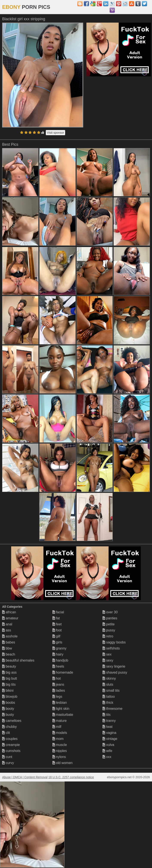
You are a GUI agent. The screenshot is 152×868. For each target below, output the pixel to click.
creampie (11, 745)
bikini (8, 691)
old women (63, 763)
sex (107, 654)
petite (109, 624)
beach (9, 654)
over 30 (110, 612)
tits (107, 715)
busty (8, 715)
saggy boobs (114, 642)
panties (110, 618)
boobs (9, 703)
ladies (59, 691)
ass (7, 630)
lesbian (60, 703)
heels (58, 666)
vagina (109, 733)
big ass (9, 672)
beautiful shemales (18, 660)
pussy (109, 630)
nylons (59, 757)
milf (57, 727)
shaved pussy (115, 672)
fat (56, 618)
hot (57, 678)
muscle (60, 745)
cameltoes (12, 721)
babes (9, 642)
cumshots (11, 751)
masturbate (63, 715)
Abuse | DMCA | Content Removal (25, 777)
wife (107, 751)
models (60, 733)
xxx (107, 757)
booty (8, 709)
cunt (7, 757)
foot (57, 630)
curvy (8, 763)
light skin (61, 709)
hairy (58, 654)
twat (107, 727)
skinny (109, 678)
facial (58, 612)
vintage (110, 739)
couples (10, 739)
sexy (108, 660)
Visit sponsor (55, 133)
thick (108, 703)
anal (7, 624)
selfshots (111, 648)
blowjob (10, 697)
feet (57, 624)
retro (108, 636)
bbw (7, 648)
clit (6, 733)
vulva (108, 745)
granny (59, 648)
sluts (108, 684)
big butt (10, 678)
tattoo (109, 697)
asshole (10, 636)
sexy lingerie (114, 666)
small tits (111, 691)
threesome (112, 709)
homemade (63, 672)
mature (60, 721)
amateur (10, 618)
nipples (60, 751)
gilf (56, 636)
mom (58, 739)
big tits (9, 684)
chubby (9, 727)
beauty (9, 666)
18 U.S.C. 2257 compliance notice (71, 777)
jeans (58, 684)
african (9, 612)
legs (57, 697)
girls (57, 642)
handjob (60, 660)
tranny (109, 721)
